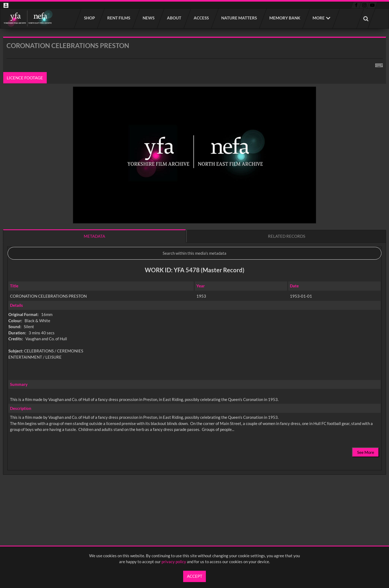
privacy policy (174, 562)
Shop (90, 18)
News (149, 18)
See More (366, 452)
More (319, 18)
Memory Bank (285, 18)
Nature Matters (239, 18)
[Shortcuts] (379, 64)
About (174, 18)
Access (202, 18)
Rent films (119, 18)
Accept (195, 576)
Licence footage (25, 78)
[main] (194, 270)
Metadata (94, 236)
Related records (287, 236)
